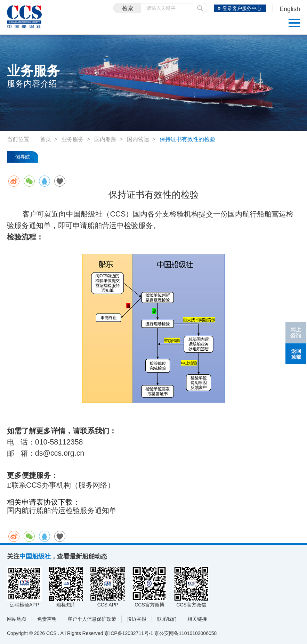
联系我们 (167, 619)
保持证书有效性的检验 (187, 139)
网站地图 (17, 619)
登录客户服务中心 (242, 8)
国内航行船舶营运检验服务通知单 (62, 511)
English (290, 9)
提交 (200, 8)
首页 (46, 139)
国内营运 (138, 139)
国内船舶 (105, 139)
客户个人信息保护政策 (92, 619)
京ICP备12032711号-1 (129, 633)
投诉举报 (137, 619)
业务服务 (73, 139)
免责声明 (47, 619)
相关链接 (197, 619)
